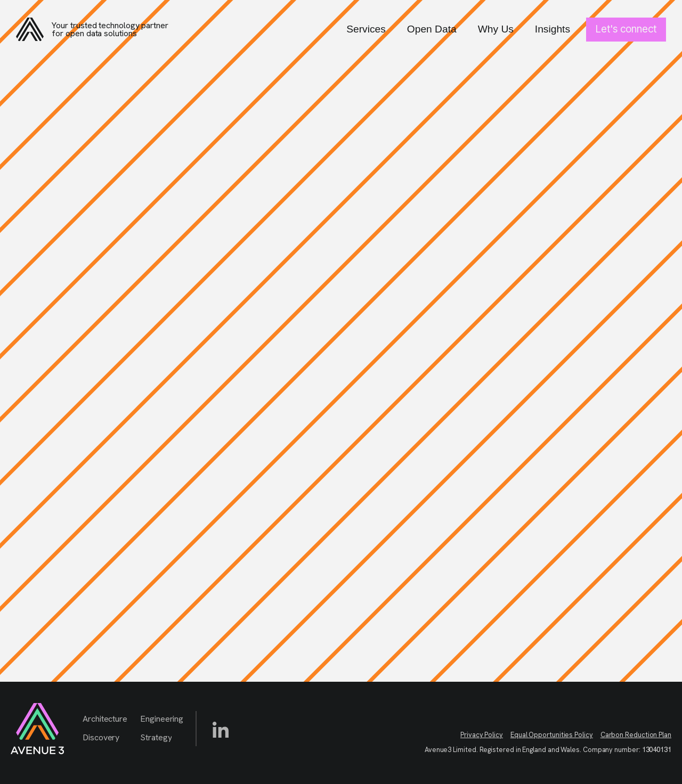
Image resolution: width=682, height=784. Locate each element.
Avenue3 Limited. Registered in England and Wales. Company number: (548, 750)
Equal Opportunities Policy (552, 735)
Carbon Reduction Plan (636, 735)
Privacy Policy (482, 735)
